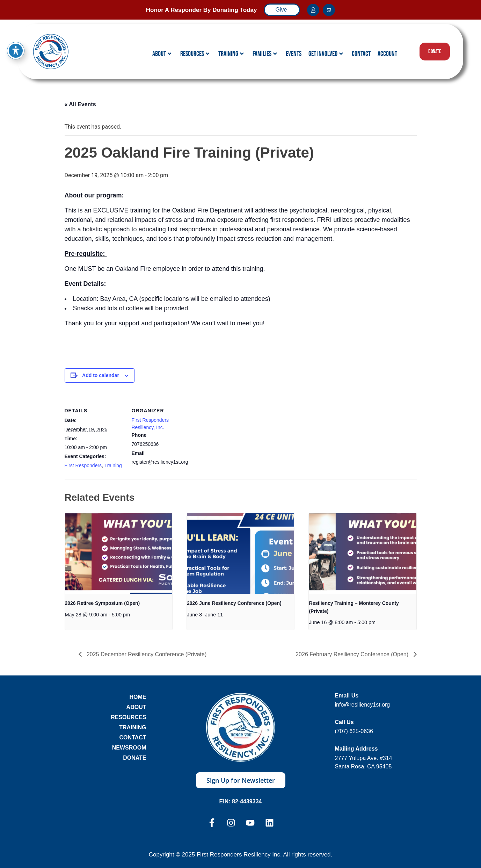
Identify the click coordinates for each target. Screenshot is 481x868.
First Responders (83, 465)
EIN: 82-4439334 (241, 801)
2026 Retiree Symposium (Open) (103, 603)
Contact (361, 54)
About (162, 54)
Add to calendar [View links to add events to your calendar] (101, 375)
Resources (195, 54)
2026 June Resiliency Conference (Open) (234, 603)
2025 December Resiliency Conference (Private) (146, 654)
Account (387, 54)
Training (231, 54)
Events (294, 54)
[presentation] (119, 554)
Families (265, 54)
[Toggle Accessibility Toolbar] (16, 34)
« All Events (80, 104)
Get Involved (326, 54)
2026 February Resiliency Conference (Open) (353, 654)
